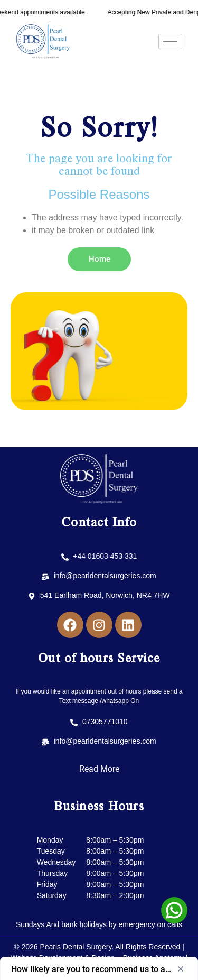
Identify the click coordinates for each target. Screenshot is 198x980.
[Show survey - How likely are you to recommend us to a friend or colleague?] (99, 969)
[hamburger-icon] (170, 41)
